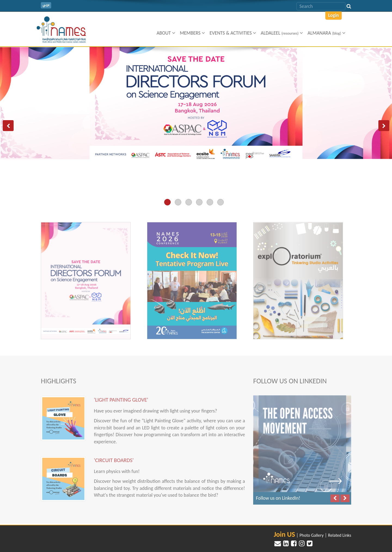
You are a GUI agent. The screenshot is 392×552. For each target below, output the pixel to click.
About (166, 33)
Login (333, 15)
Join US (284, 534)
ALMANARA (327, 33)
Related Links (340, 535)
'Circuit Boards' (114, 458)
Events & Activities (233, 33)
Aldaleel (282, 33)
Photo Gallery (311, 535)
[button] (8, 126)
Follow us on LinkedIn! (278, 496)
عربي (46, 5)
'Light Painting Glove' (121, 397)
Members (192, 33)
